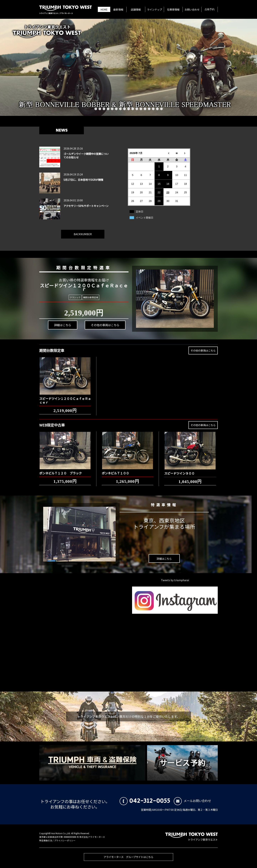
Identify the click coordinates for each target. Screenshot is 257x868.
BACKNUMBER (83, 231)
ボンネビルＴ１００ (115, 470)
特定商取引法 (46, 840)
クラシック (75, 297)
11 (137, 109)
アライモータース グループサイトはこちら (128, 860)
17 (161, 109)
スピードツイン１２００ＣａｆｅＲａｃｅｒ (65, 398)
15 (153, 109)
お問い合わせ (192, 9)
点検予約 (210, 9)
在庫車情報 (173, 9)
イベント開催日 (145, 218)
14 (149, 109)
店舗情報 (136, 9)
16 (157, 109)
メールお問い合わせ (192, 801)
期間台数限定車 (90, 297)
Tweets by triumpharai (175, 580)
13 (145, 109)
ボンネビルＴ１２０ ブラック (61, 470)
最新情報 (118, 9)
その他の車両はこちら (103, 323)
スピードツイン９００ (179, 471)
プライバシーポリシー (65, 840)
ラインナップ (155, 9)
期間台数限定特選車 (81, 267)
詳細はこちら (61, 327)
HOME (104, 9)
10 (133, 109)
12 (141, 109)
